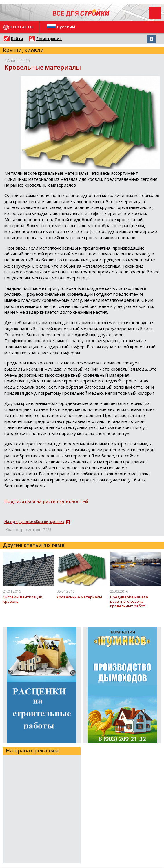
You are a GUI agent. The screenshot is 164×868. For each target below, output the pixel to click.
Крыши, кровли (23, 50)
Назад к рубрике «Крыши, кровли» (34, 522)
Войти (17, 39)
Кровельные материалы (79, 597)
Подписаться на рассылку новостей (46, 501)
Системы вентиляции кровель (23, 599)
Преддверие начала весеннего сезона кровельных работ (129, 602)
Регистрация (49, 39)
